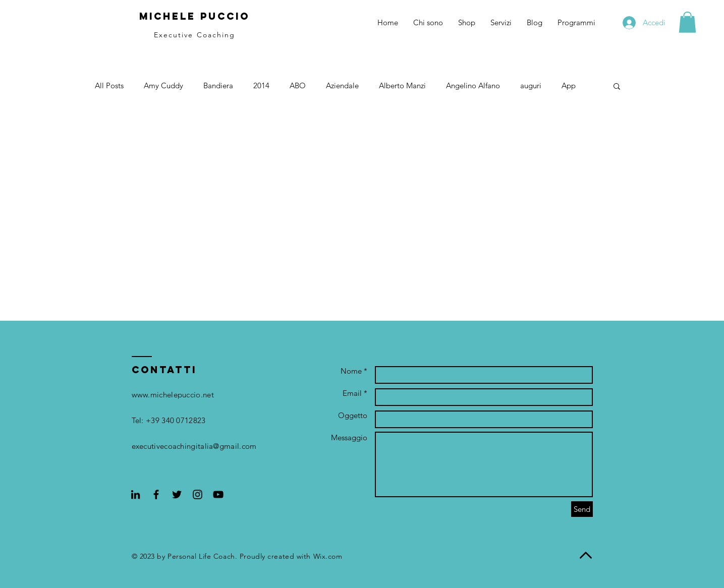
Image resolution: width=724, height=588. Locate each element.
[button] (687, 22)
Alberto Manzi (402, 85)
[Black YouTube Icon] (218, 494)
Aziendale (342, 85)
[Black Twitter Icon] (177, 494)
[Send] (582, 509)
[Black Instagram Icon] (198, 494)
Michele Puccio (194, 16)
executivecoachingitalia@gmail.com (194, 446)
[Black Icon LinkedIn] (135, 494)
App (569, 85)
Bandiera (218, 85)
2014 (261, 85)
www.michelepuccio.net (173, 395)
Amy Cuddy (163, 85)
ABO (298, 85)
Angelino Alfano (473, 85)
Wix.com (328, 556)
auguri (531, 85)
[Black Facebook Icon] (156, 494)
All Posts (109, 85)
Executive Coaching (195, 35)
